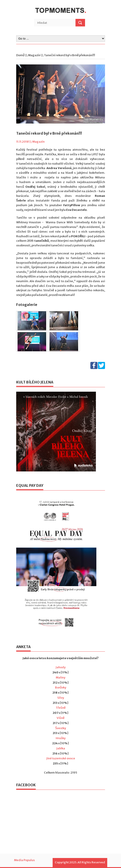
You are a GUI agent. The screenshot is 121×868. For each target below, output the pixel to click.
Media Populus (24, 860)
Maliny (60, 677)
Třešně (61, 708)
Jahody (60, 667)
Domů (20, 55)
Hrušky (61, 738)
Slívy (61, 698)
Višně (60, 718)
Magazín (34, 55)
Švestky (61, 728)
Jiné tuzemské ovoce (61, 758)
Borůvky (61, 687)
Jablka (61, 748)
